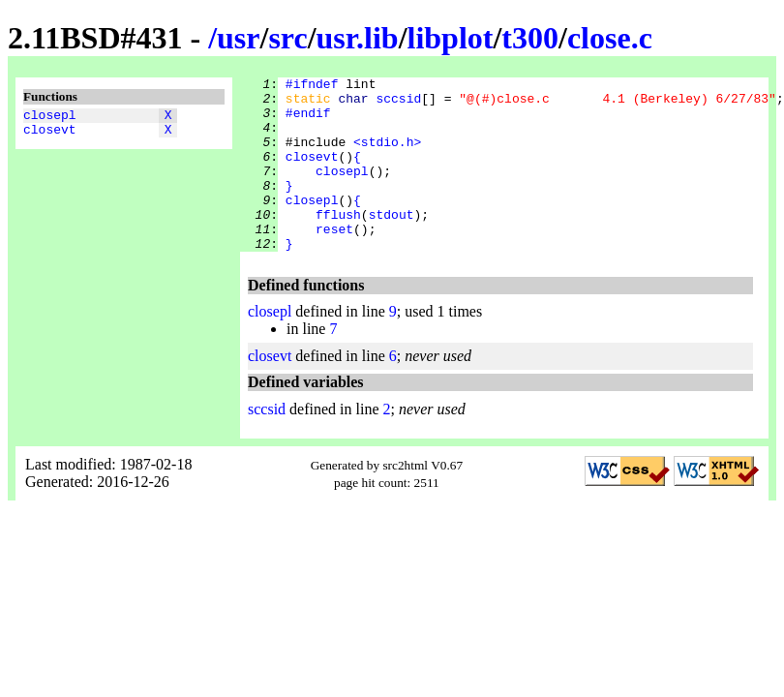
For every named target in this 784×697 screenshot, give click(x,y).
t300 (530, 38)
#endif (308, 121)
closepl (50, 117)
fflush (338, 243)
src (287, 38)
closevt (50, 135)
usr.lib (358, 38)
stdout (392, 243)
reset (334, 260)
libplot (451, 38)
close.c (610, 38)
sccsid (398, 104)
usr (238, 38)
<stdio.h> (387, 156)
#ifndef (312, 86)
